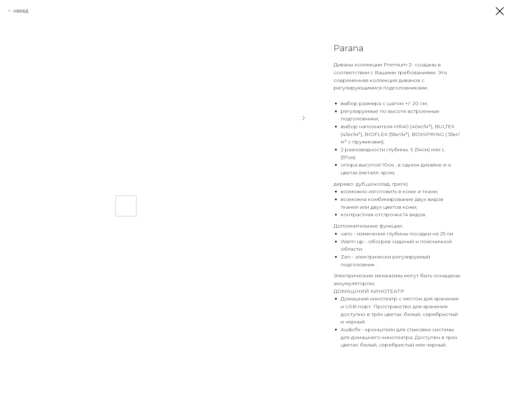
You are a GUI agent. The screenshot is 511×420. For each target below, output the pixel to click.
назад (21, 11)
